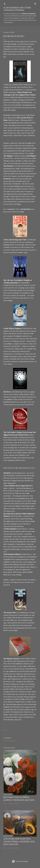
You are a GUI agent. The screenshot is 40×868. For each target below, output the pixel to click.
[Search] (35, 3)
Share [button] (5, 730)
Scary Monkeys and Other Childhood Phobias (17, 9)
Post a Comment (10, 741)
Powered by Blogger (20, 861)
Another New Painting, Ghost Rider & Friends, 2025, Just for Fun (19, 842)
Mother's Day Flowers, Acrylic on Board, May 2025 (19, 799)
